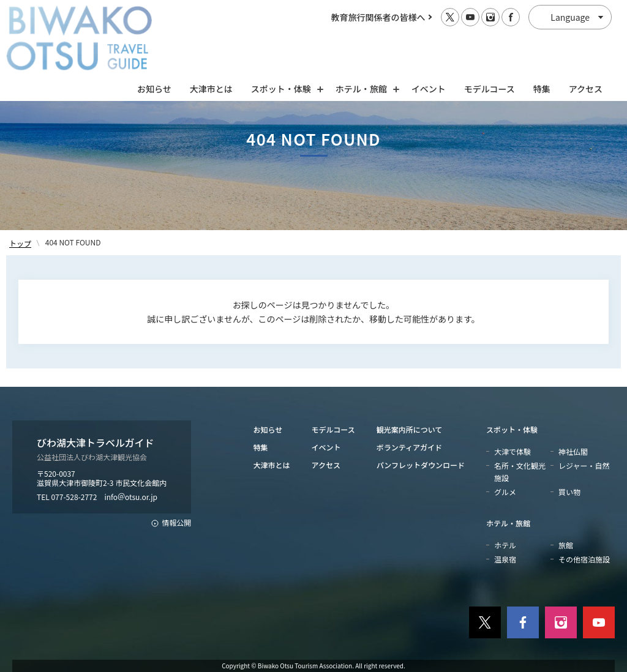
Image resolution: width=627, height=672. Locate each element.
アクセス (586, 41)
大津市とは (211, 41)
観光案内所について (410, 429)
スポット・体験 (512, 429)
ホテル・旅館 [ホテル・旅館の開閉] (364, 41)
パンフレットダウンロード (421, 465)
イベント (429, 41)
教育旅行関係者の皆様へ (378, 17)
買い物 (569, 492)
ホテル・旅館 (508, 523)
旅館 (566, 545)
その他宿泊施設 (584, 559)
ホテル (505, 545)
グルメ (505, 492)
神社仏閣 (573, 451)
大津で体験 (512, 451)
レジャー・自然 (584, 465)
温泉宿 (505, 559)
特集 (542, 41)
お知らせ (154, 41)
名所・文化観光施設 (520, 471)
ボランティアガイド (409, 447)
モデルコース (490, 41)
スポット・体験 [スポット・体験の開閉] (284, 41)
